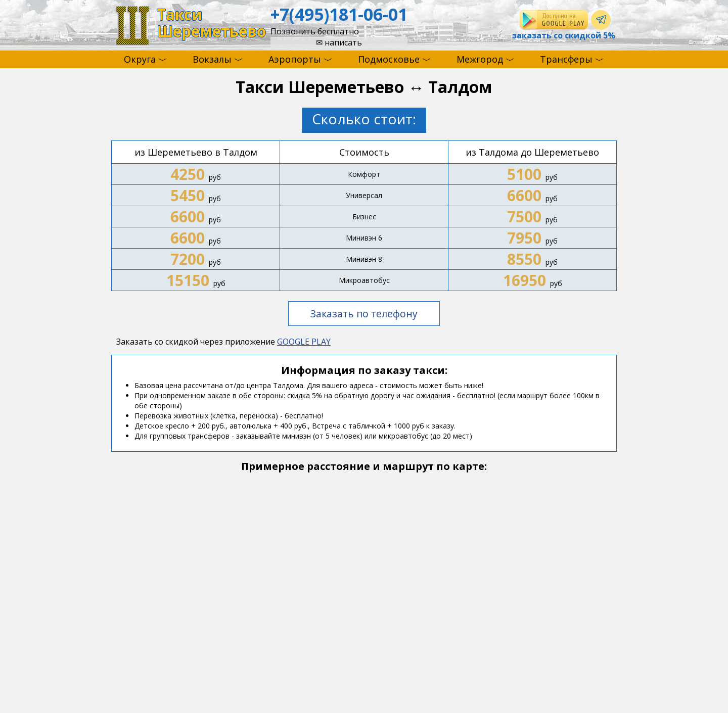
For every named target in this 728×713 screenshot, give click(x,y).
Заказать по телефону (364, 314)
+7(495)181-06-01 (339, 14)
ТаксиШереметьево (211, 23)
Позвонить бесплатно (315, 31)
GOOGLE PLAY (304, 342)
